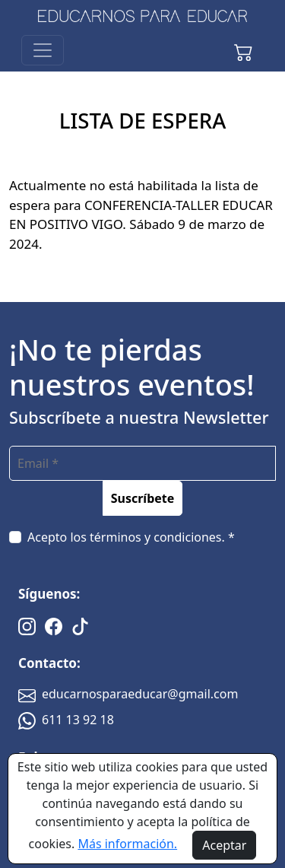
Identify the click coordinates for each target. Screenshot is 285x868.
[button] (243, 50)
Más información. (127, 844)
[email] (142, 463)
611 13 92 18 (66, 720)
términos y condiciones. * (162, 537)
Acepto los (131, 537)
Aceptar (224, 845)
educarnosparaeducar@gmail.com (128, 694)
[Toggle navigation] (43, 50)
